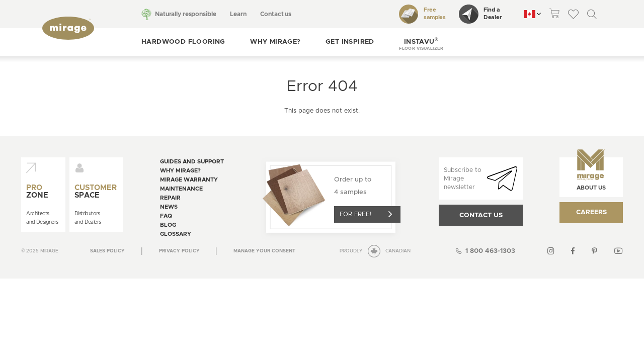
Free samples (422, 14)
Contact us (276, 14)
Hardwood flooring (183, 42)
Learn (238, 14)
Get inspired (350, 42)
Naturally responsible (185, 14)
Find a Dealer (480, 14)
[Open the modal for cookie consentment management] (264, 251)
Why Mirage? (275, 42)
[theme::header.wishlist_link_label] (573, 14)
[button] (421, 42)
